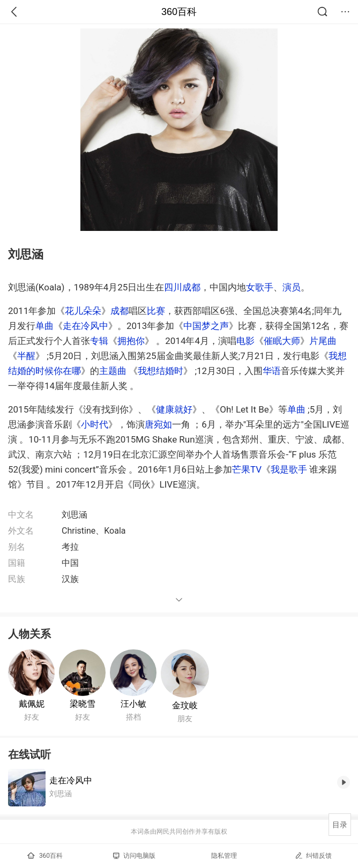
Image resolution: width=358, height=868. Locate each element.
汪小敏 (133, 704)
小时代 (95, 424)
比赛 (156, 311)
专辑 (99, 341)
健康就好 (174, 409)
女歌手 (260, 287)
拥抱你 (131, 341)
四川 (173, 287)
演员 (292, 287)
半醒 (26, 356)
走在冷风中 (85, 326)
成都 (191, 287)
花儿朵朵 (83, 311)
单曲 (44, 326)
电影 (245, 341)
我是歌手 (289, 469)
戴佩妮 (32, 704)
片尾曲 (323, 341)
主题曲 (113, 371)
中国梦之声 (206, 326)
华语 (272, 371)
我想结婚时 (161, 371)
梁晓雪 (83, 704)
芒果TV (247, 469)
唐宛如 (158, 424)
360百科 (179, 12)
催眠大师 (282, 341)
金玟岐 (185, 705)
